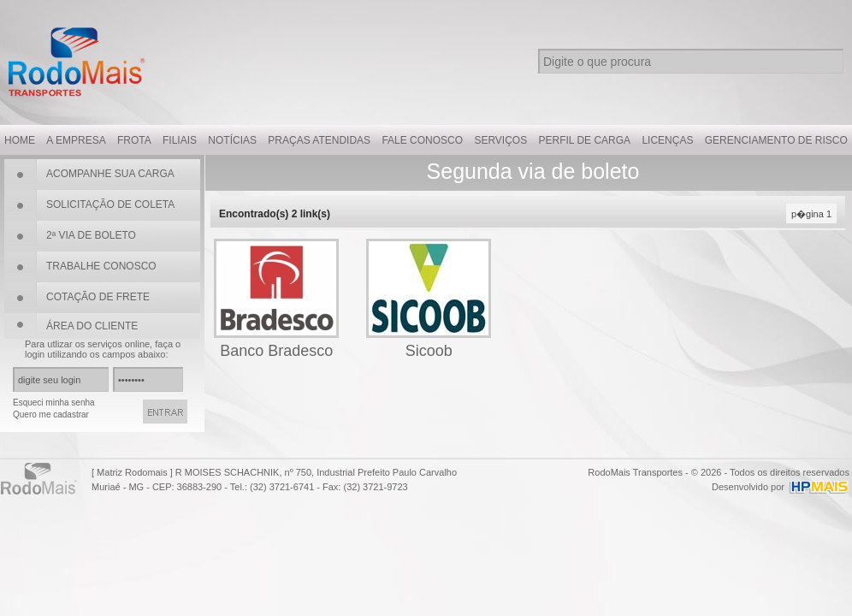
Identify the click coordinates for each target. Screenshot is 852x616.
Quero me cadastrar (51, 415)
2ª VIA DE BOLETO (91, 235)
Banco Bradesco (276, 351)
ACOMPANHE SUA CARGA (110, 174)
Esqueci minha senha (54, 403)
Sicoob (429, 351)
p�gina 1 (811, 214)
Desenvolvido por (748, 487)
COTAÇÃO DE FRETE (98, 297)
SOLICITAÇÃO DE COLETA (110, 204)
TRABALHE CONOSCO (101, 266)
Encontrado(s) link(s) (275, 214)
